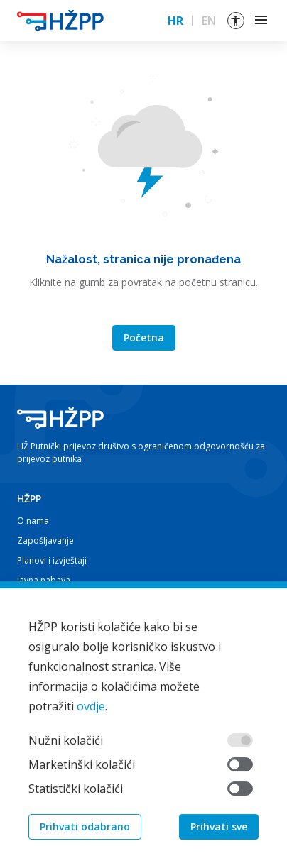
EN (209, 21)
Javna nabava (44, 580)
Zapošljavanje (45, 540)
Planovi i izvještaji (52, 560)
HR (175, 21)
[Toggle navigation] (261, 21)
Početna (144, 337)
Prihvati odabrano (85, 828)
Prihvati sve (219, 828)
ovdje (91, 708)
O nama (33, 521)
